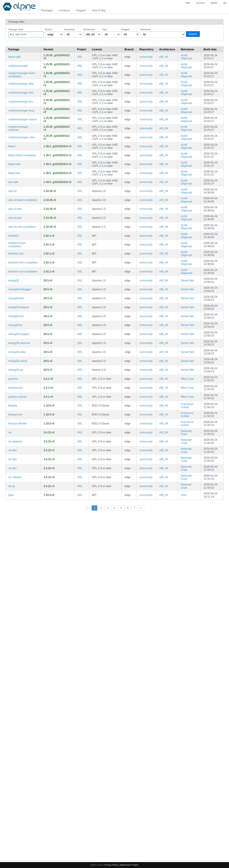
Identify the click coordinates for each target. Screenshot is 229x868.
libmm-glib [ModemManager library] (14, 57)
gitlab (214, 3)
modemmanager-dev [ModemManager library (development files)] (21, 93)
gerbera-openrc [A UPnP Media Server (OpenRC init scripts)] (18, 397)
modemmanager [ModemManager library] (18, 66)
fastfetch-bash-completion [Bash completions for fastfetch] (17, 245)
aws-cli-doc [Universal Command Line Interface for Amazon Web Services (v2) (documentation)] (15, 209)
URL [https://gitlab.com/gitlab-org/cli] (80, 495)
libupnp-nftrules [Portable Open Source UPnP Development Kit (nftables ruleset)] (18, 423)
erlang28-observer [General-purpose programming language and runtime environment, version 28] (19, 343)
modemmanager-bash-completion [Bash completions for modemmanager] (22, 75)
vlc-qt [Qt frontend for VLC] (12, 486)
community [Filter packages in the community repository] (146, 57)
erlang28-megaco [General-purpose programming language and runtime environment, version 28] (19, 334)
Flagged (81, 10)
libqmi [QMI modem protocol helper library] (12, 146)
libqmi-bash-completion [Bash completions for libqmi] (22, 155)
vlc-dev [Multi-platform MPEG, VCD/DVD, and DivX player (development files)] (13, 450)
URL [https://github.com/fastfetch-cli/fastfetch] (80, 236)
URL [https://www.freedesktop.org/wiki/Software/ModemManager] (80, 57)
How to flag (99, 10)
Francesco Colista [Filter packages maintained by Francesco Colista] (187, 406)
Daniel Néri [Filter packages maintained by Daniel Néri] (187, 280)
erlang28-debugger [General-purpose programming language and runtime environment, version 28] (20, 289)
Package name (16, 29)
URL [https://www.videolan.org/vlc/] (80, 432)
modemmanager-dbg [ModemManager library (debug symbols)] (21, 84)
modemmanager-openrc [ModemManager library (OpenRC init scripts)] (23, 119)
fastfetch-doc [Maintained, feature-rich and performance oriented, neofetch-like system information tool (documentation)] (16, 254)
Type (105, 29)
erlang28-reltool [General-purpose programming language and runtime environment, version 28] (18, 361)
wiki (188, 3)
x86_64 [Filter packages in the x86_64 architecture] (164, 57)
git (225, 3)
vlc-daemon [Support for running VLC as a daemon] (15, 441)
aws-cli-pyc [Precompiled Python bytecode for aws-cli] (15, 218)
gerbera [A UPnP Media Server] (13, 379)
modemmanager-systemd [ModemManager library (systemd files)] (19, 128)
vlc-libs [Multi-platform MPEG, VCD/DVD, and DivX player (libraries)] (12, 468)
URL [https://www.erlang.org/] (80, 280)
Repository (69, 29)
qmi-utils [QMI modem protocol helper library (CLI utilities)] (13, 182)
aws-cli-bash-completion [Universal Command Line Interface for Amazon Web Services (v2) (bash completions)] (23, 200)
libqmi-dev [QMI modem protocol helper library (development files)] (14, 164)
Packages (47, 10)
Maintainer (145, 29)
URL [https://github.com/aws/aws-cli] (80, 191)
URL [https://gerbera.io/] (80, 379)
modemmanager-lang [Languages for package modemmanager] (21, 111)
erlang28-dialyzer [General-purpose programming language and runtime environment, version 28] (19, 307)
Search (193, 34)
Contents (64, 10)
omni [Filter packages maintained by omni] (184, 495)
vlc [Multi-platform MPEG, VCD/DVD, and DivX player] (10, 432)
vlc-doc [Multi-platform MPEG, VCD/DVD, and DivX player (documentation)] (13, 459)
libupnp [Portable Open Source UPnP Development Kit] (13, 406)
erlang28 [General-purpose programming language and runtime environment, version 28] (14, 280)
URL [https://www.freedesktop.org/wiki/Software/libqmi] (80, 146)
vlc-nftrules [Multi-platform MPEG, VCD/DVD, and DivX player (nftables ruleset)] (15, 477)
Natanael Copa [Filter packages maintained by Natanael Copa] (186, 432)
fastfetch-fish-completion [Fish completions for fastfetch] (23, 263)
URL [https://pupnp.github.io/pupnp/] (80, 406)
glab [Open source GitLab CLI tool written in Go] (11, 495)
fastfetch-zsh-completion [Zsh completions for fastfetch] (23, 272)
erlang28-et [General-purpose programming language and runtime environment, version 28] (15, 325)
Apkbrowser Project (129, 865)
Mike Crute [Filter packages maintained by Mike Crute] (187, 379)
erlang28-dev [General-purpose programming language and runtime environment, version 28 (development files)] (16, 298)
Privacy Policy (111, 865)
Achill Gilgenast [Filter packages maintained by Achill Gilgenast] (186, 57)
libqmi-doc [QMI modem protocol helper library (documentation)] (14, 173)
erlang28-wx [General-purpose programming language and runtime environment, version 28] (16, 370)
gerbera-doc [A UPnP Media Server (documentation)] (16, 388)
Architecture (89, 29)
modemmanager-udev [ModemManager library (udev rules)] (22, 137)
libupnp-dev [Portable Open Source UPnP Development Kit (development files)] (15, 415)
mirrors (200, 3)
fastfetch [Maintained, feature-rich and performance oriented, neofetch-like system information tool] (13, 236)
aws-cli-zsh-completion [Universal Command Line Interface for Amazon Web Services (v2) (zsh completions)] (22, 227)
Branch (49, 29)
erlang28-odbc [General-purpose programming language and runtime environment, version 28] (17, 352)
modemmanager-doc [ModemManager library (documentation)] (21, 102)
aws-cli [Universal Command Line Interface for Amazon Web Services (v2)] (12, 191)
